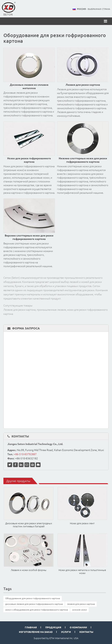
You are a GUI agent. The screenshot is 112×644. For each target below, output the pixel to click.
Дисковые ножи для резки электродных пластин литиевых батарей (29, 525)
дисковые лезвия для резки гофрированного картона (34, 604)
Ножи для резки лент (82, 523)
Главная (31, 627)
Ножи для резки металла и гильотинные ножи (82, 572)
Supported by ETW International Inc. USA (56, 638)
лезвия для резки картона (81, 604)
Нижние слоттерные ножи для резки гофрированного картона (83, 160)
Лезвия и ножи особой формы (29, 570)
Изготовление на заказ (36, 632)
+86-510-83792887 (25, 454)
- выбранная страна (94, 9)
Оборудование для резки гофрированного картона (33, 598)
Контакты (20, 436)
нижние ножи (79, 610)
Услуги (66, 632)
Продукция (53, 627)
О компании (78, 627)
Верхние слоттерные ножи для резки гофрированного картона (29, 237)
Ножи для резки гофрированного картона (29, 160)
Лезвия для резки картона (83, 85)
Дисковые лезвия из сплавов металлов (29, 86)
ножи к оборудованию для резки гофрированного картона (37, 610)
